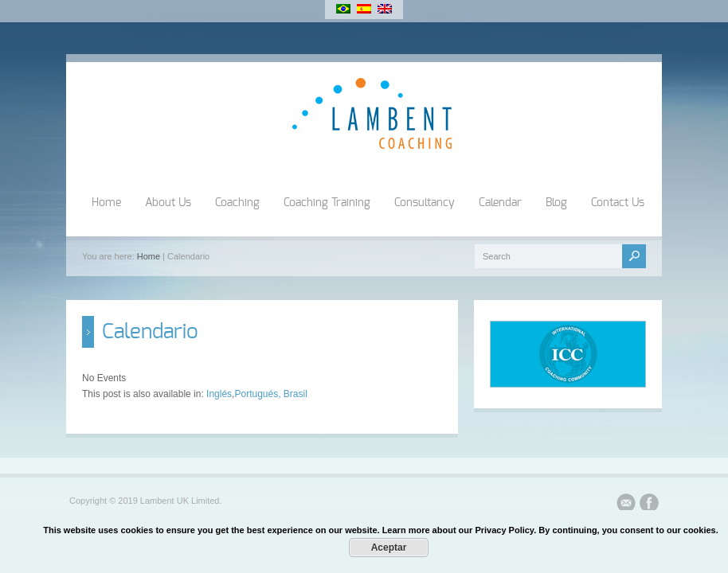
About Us (168, 203)
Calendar (500, 203)
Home (106, 203)
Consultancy (425, 203)
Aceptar (389, 548)
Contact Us (618, 203)
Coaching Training (327, 203)
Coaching (237, 203)
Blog (556, 203)
